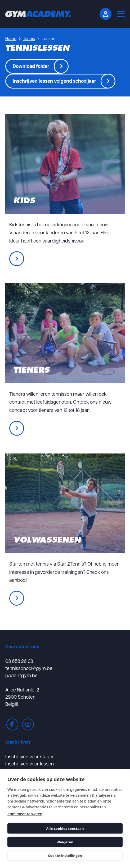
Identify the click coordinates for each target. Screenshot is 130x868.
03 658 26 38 (19, 661)
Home (11, 38)
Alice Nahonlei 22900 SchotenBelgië (22, 697)
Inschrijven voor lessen (30, 763)
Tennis (29, 38)
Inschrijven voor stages (30, 756)
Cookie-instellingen (65, 856)
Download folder (31, 66)
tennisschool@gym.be (29, 668)
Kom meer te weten (25, 814)
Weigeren (65, 842)
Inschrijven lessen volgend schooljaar (54, 81)
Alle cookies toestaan (65, 829)
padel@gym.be (21, 675)
